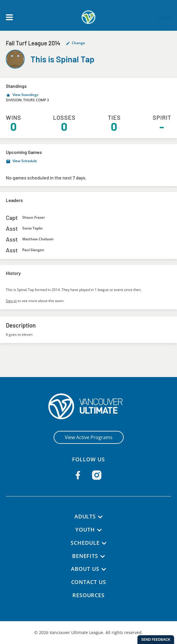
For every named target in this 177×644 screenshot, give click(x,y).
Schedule (85, 543)
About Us (85, 569)
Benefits (85, 556)
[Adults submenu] (101, 517)
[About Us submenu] (104, 569)
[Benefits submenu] (103, 556)
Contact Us (88, 582)
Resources (88, 595)
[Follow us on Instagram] (97, 475)
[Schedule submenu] (104, 543)
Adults (85, 516)
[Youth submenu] (100, 530)
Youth (85, 530)
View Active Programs (88, 437)
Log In (164, 17)
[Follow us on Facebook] (78, 475)
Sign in (11, 301)
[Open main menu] (9, 17)
